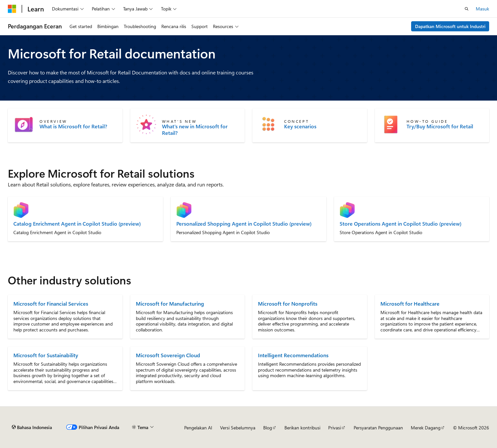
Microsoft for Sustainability (46, 355)
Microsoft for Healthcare (410, 304)
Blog (268, 428)
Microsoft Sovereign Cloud (168, 355)
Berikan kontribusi (302, 428)
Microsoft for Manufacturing (170, 304)
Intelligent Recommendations (293, 355)
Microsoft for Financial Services (51, 304)
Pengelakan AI (198, 428)
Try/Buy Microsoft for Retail (440, 126)
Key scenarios (300, 126)
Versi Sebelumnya (238, 428)
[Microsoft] (12, 9)
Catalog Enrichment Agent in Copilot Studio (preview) (77, 224)
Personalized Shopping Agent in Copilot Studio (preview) (244, 224)
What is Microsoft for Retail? (73, 126)
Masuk (482, 9)
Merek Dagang (426, 428)
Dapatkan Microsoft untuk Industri (450, 26)
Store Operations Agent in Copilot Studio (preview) (401, 224)
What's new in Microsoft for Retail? (195, 130)
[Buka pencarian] (467, 9)
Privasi (335, 428)
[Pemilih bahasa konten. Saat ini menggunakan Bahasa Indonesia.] (32, 427)
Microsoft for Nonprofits (288, 304)
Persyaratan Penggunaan (378, 428)
